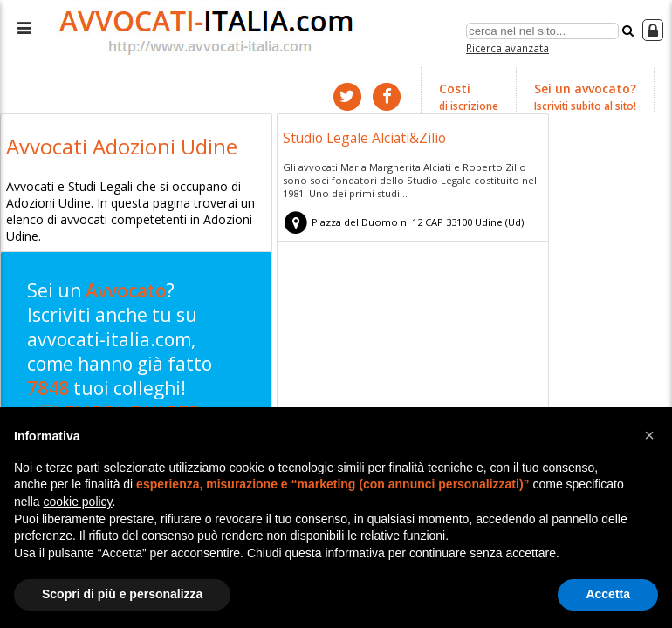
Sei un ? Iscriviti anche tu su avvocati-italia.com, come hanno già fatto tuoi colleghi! (130, 359)
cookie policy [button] (77, 502)
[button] (649, 435)
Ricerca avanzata (507, 47)
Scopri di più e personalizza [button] (122, 594)
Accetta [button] (608, 594)
